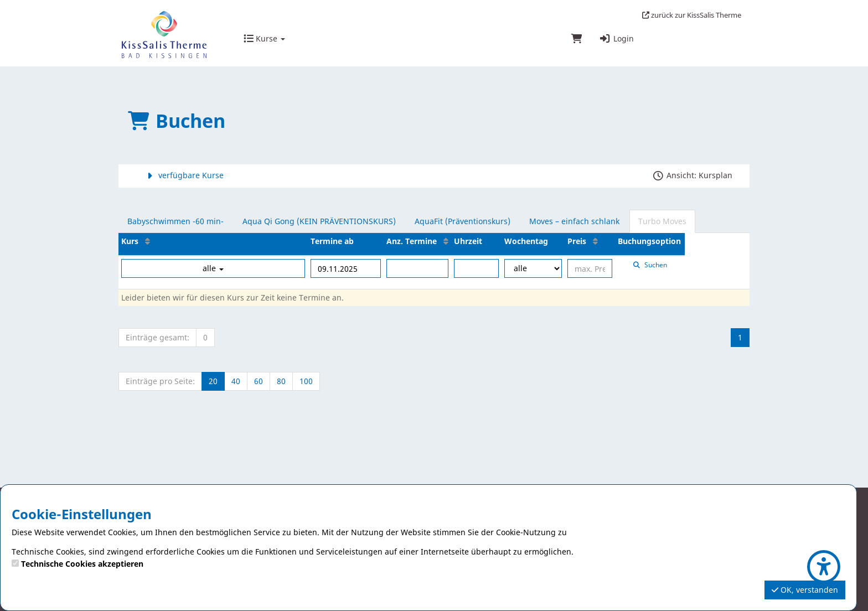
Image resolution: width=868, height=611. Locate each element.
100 (306, 381)
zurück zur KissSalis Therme (692, 15)
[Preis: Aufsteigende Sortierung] (595, 241)
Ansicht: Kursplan (692, 175)
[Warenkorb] (577, 39)
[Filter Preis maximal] (590, 268)
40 (236, 381)
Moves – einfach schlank (574, 221)
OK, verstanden (805, 590)
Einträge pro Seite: (160, 381)
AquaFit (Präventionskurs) (463, 221)
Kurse (264, 38)
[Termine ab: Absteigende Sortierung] (363, 241)
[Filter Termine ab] (346, 268)
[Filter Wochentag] (533, 268)
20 (213, 381)
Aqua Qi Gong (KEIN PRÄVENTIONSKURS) (319, 221)
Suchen (650, 265)
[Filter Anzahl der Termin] (417, 268)
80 (281, 381)
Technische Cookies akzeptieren (82, 564)
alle (213, 268)
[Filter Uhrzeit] (476, 268)
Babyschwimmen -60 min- (175, 221)
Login (616, 38)
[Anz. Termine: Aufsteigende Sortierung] (446, 241)
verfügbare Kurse (184, 175)
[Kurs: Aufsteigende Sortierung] (148, 241)
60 (259, 381)
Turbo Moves (662, 221)
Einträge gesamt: (157, 337)
